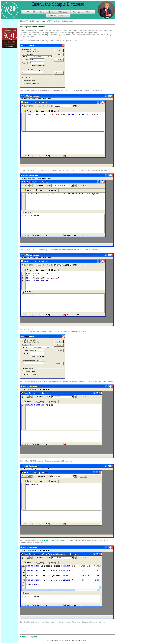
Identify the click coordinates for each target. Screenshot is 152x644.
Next (35, 637)
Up (30, 637)
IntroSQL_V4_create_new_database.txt (53, 540)
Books (29, 21)
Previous (24, 637)
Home (23, 21)
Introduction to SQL (42, 21)
